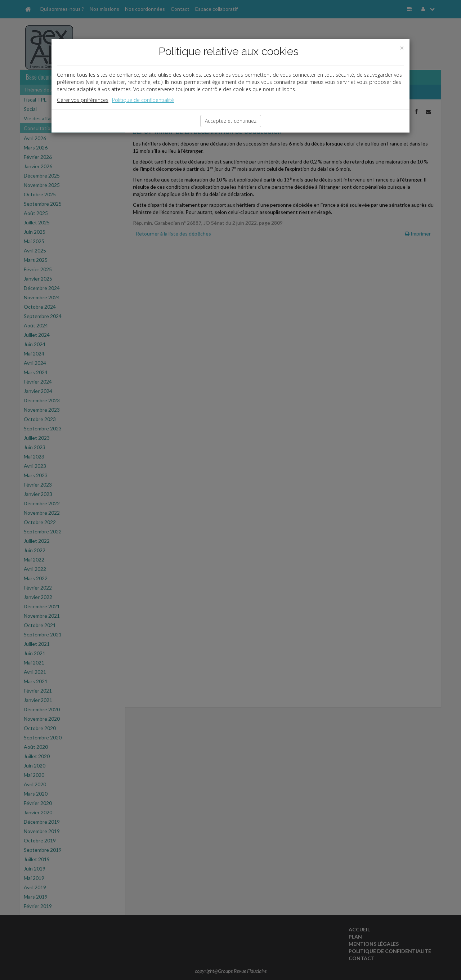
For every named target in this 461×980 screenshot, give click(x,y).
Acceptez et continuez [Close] (231, 121)
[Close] (402, 48)
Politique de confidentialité (143, 100)
